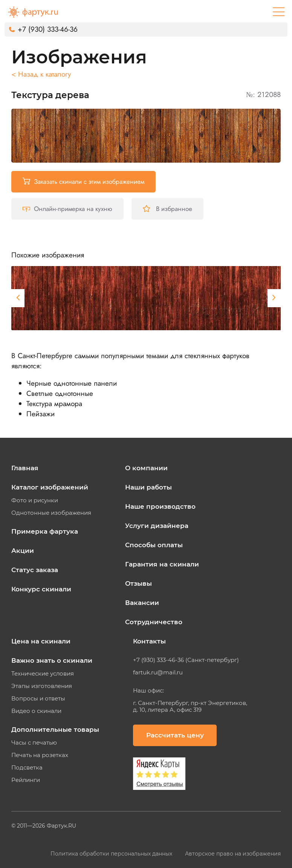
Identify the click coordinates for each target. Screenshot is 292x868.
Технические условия (43, 674)
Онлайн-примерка (67, 209)
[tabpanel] (147, 298)
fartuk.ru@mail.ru (158, 673)
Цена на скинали (41, 641)
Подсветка (27, 768)
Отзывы (138, 583)
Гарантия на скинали (162, 564)
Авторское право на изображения (233, 854)
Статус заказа (35, 570)
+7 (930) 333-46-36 (48, 29)
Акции (23, 551)
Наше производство (160, 506)
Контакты (149, 641)
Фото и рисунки (35, 500)
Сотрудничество (154, 622)
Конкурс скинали (41, 589)
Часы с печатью (34, 743)
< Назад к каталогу (41, 74)
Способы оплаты (154, 545)
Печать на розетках (40, 755)
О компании (146, 468)
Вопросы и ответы (38, 699)
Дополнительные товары (55, 729)
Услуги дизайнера (157, 526)
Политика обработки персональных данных (112, 854)
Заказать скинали (83, 182)
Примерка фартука (45, 531)
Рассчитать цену (175, 735)
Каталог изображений (50, 487)
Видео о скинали (36, 711)
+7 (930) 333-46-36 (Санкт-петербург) (186, 660)
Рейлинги (26, 780)
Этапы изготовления (42, 686)
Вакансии (142, 603)
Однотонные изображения (51, 513)
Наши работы (148, 487)
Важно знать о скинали (52, 660)
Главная (25, 468)
